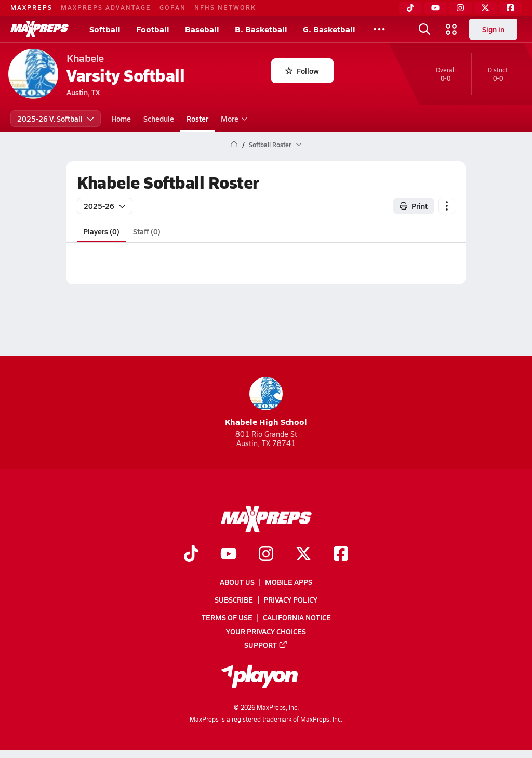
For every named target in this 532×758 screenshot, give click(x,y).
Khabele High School (266, 402)
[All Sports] (379, 29)
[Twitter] (485, 8)
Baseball (202, 29)
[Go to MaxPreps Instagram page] (266, 555)
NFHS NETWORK (225, 7)
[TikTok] (410, 8)
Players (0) (101, 231)
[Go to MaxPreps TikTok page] (191, 555)
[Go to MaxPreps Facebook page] (341, 555)
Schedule (159, 119)
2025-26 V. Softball (56, 119)
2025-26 (105, 206)
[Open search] (424, 29)
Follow (302, 71)
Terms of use (227, 617)
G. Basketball (329, 29)
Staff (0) (147, 231)
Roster (197, 119)
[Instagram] (460, 8)
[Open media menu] (451, 29)
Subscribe (234, 599)
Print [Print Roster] (414, 206)
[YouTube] (435, 8)
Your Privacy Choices (266, 631)
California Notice (297, 617)
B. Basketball (261, 29)
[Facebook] (510, 8)
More (233, 119)
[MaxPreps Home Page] (234, 145)
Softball (105, 29)
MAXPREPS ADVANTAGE (106, 7)
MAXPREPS (31, 7)
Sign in (493, 29)
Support (266, 645)
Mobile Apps (289, 582)
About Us (237, 582)
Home (121, 119)
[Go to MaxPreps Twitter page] (303, 555)
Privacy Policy (290, 599)
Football (153, 29)
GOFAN (173, 7)
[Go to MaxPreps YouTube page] (229, 555)
